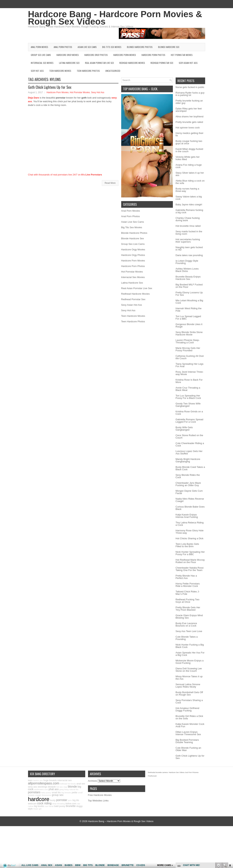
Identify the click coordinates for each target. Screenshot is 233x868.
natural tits (74, 789)
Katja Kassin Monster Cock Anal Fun (190, 725)
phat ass (54, 789)
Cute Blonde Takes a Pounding (187, 638)
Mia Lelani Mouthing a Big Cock (189, 302)
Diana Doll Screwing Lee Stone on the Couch (189, 670)
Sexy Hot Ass (37, 71)
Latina (31, 806)
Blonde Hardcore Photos (140, 47)
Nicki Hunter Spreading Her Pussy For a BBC (190, 553)
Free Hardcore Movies (100, 795)
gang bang (64, 789)
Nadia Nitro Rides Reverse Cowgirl (190, 500)
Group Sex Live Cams (41, 55)
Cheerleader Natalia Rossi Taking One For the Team (190, 569)
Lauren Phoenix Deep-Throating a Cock (188, 341)
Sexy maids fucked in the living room (189, 233)
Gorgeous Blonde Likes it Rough (189, 325)
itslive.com (71, 804)
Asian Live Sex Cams (87, 47)
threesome (46, 795)
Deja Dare (34, 98)
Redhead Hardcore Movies (132, 63)
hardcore (39, 799)
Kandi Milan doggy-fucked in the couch (189, 150)
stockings (42, 787)
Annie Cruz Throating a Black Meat (188, 389)
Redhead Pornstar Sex (162, 63)
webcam (32, 804)
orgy (65, 787)
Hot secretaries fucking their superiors (188, 241)
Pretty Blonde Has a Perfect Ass (186, 577)
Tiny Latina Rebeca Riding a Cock (190, 524)
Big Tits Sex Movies (112, 47)
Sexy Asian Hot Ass (188, 63)
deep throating (58, 804)
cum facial (49, 806)
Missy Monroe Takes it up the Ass (189, 678)
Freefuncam (152, 776)
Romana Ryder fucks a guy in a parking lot (190, 94)
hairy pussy (46, 793)
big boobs (39, 806)
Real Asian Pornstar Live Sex (99, 63)
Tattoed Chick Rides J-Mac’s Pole (188, 593)
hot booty (72, 784)
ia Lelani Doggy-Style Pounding (187, 262)
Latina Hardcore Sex (69, 63)
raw (78, 804)
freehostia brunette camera (158, 772)
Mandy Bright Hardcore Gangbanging (188, 460)
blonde (72, 786)
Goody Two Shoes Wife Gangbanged (188, 405)
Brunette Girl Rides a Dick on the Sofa (189, 717)
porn (70, 800)
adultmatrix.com (41, 789)
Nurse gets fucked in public (190, 87)
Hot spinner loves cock (188, 128)
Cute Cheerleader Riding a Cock (190, 444)
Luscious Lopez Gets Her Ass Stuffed (189, 452)
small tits (56, 793)
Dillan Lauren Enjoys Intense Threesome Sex (188, 733)
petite (74, 793)
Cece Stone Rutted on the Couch (189, 436)
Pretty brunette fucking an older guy (189, 102)
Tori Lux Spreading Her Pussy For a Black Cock (188, 397)
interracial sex (64, 780)
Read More (110, 183)
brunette (71, 806)
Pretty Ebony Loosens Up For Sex (189, 294)
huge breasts (50, 780)
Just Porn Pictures (192, 772)
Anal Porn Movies (39, 47)
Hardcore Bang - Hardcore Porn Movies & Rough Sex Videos (115, 18)
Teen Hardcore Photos (88, 71)
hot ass (60, 787)
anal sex (81, 784)
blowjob (52, 787)
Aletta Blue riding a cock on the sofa (190, 182)
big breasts (66, 793)
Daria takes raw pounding (189, 255)
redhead (63, 784)
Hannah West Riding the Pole (189, 310)
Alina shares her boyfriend (190, 117)
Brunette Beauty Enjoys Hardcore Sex (188, 278)
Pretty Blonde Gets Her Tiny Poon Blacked (188, 609)
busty (53, 800)
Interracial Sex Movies (42, 63)
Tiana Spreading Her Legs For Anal (190, 365)
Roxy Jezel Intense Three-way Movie (190, 373)
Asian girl (37, 809)
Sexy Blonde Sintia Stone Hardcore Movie (189, 333)
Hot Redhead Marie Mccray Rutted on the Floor (190, 561)
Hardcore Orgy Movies (68, 55)
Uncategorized (113, 71)
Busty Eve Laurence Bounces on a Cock (186, 624)
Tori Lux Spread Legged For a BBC (188, 317)
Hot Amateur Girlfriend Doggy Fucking (188, 709)
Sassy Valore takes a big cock (189, 198)
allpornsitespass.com (44, 783)
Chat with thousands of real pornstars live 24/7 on (65, 175)
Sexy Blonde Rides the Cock (188, 476)
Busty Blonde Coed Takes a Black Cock (190, 468)
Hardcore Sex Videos (177, 772)
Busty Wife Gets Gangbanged (184, 429)
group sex (58, 795)
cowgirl (38, 795)
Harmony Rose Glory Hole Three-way (190, 532)
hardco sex (38, 780)
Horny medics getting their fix (190, 134)
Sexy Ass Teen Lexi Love (189, 631)
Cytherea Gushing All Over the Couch (190, 357)
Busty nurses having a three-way (187, 190)
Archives (93, 781)
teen (30, 780)
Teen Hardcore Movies (60, 71)
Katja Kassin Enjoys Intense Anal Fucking (187, 516)
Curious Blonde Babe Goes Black (190, 508)
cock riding (44, 803)
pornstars (34, 792)
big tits (76, 800)
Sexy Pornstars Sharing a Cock (189, 701)
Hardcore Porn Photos (153, 55)
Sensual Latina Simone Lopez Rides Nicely (188, 686)
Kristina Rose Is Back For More (189, 381)
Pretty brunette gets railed (189, 122)
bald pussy (60, 806)
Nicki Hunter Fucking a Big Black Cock (190, 646)
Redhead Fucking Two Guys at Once (188, 601)
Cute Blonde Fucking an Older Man (188, 749)
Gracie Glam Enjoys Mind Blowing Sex (189, 617)
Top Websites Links (98, 801)
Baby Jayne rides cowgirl (189, 205)
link (230, 810)
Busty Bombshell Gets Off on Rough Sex (189, 693)
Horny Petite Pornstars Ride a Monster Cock (188, 585)
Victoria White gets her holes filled (188, 158)
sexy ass (33, 787)
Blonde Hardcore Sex (169, 47)
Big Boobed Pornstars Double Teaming (187, 741)
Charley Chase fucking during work (188, 219)
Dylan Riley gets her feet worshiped (189, 110)
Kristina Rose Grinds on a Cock (189, 413)
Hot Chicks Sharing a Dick (190, 538)
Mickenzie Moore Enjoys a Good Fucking (190, 662)
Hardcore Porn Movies (125, 55)
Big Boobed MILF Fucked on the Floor (189, 286)
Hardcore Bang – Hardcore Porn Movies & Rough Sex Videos (121, 821)
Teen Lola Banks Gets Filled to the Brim (187, 545)
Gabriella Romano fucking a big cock (189, 211)
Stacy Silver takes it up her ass (190, 174)
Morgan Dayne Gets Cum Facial (189, 492)
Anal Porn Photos (63, 47)
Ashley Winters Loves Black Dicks (187, 270)
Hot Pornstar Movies (182, 55)
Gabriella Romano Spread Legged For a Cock (189, 421)
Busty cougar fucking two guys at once (189, 142)
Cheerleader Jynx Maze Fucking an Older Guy (188, 484)
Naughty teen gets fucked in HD (189, 249)
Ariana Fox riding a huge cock (189, 166)
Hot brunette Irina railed (188, 226)
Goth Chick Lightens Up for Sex (50, 87)
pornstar (62, 800)
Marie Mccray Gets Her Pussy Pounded (188, 349)
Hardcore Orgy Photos (96, 55)
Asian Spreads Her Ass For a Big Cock (190, 654)
